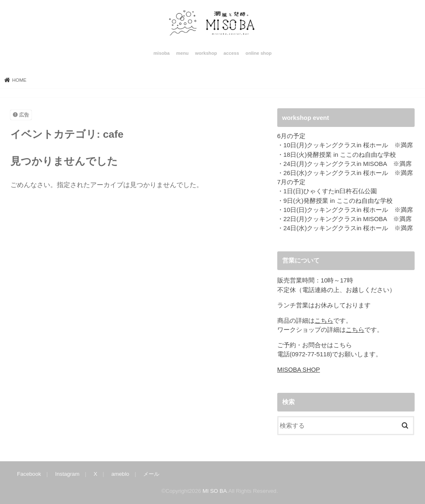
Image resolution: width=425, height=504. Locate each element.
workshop (206, 53)
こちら (324, 321)
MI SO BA (215, 491)
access (231, 53)
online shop (259, 53)
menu (182, 53)
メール (151, 474)
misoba (162, 53)
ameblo (120, 474)
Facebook (29, 474)
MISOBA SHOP (299, 370)
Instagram (67, 474)
